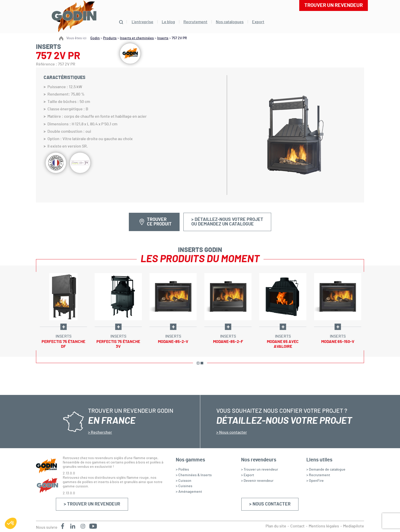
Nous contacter (233, 432)
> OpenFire (315, 481)
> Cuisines (184, 486)
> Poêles (182, 470)
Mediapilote (354, 526)
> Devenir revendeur (257, 481)
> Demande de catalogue (326, 470)
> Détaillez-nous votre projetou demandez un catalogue (227, 222)
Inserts (163, 38)
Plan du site (276, 526)
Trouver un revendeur (334, 5)
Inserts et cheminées (137, 38)
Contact (297, 526)
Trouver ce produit (159, 222)
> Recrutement (318, 475)
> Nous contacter (270, 504)
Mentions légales (324, 526)
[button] (11, 523)
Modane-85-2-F (228, 342)
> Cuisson (184, 481)
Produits (110, 38)
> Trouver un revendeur (92, 504)
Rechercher (101, 432)
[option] (63, 311)
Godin (95, 38)
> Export (248, 475)
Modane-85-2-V (173, 342)
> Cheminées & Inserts (194, 475)
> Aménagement (189, 492)
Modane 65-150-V (338, 342)
